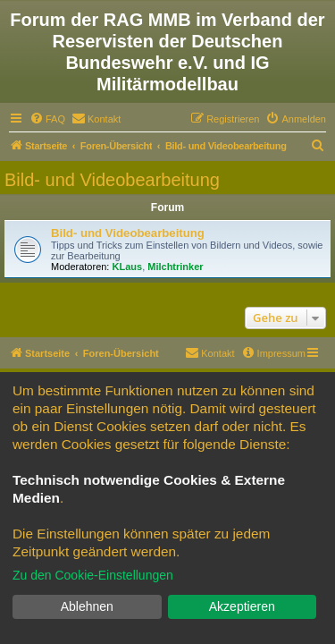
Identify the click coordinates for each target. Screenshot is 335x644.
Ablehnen (87, 606)
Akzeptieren (242, 606)
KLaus (128, 267)
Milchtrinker (175, 267)
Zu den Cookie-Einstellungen (93, 575)
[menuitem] (47, 119)
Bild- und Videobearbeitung (112, 180)
